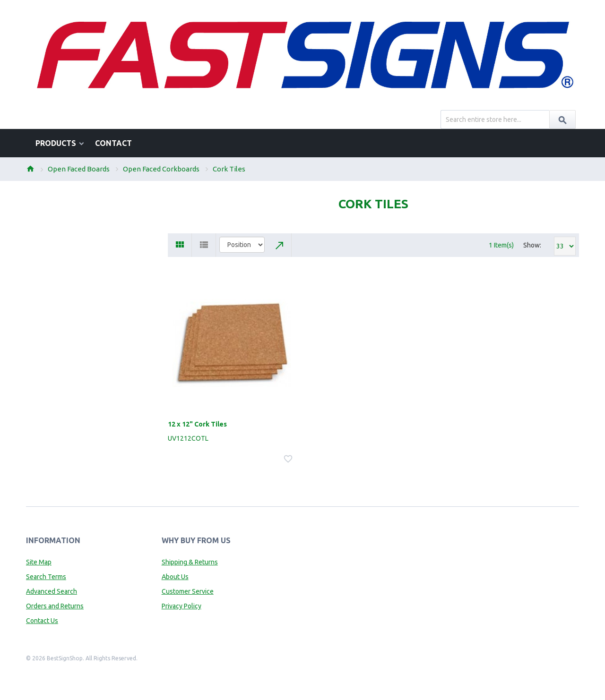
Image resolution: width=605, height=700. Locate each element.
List (204, 245)
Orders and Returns (55, 606)
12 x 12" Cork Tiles (197, 424)
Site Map (39, 562)
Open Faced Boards (79, 169)
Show (532, 245)
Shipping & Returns (190, 562)
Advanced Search (52, 591)
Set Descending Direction (280, 245)
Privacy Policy (181, 606)
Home (30, 169)
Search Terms (46, 577)
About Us (175, 577)
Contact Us (42, 621)
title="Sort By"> (242, 245)
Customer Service (188, 591)
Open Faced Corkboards (161, 169)
